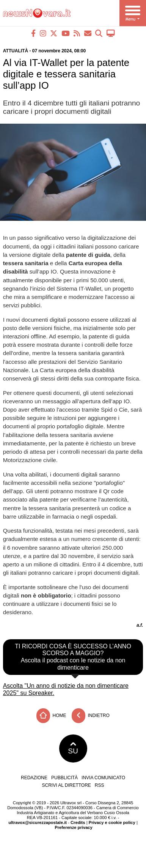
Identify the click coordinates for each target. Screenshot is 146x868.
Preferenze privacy (74, 827)
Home (51, 716)
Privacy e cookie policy (112, 822)
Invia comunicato (103, 778)
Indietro (91, 716)
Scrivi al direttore (66, 785)
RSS (100, 785)
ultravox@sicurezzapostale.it (38, 822)
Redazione (34, 778)
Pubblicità (64, 778)
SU (73, 748)
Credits (78, 822)
